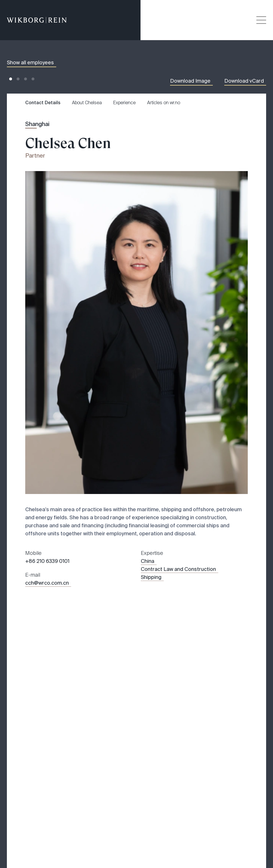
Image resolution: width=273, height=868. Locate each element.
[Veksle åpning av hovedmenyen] (261, 20)
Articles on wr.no (164, 103)
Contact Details (43, 103)
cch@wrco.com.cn (47, 583)
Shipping (151, 577)
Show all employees (30, 63)
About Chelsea (87, 103)
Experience (124, 103)
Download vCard (244, 81)
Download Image (190, 81)
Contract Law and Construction (178, 569)
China (148, 561)
